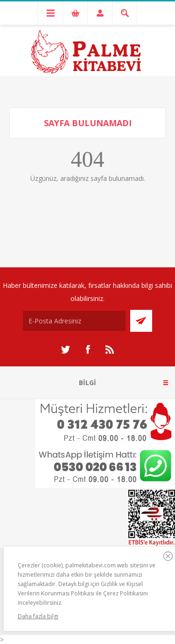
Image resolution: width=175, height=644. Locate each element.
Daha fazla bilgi (38, 616)
